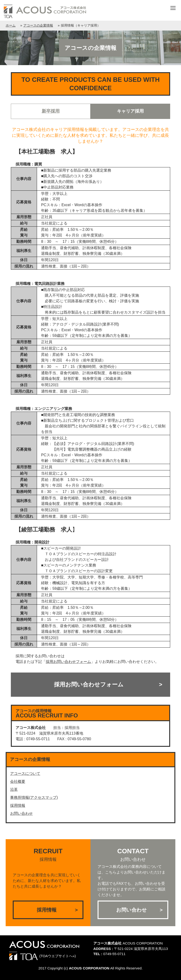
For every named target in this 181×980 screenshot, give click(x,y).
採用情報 (18, 805)
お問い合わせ (21, 813)
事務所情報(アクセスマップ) (34, 797)
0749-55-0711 (114, 954)
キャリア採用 (130, 111)
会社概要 (18, 781)
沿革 (14, 789)
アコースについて (25, 773)
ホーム (11, 25)
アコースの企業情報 (38, 25)
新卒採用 (51, 111)
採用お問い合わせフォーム (89, 684)
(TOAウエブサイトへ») (42, 956)
